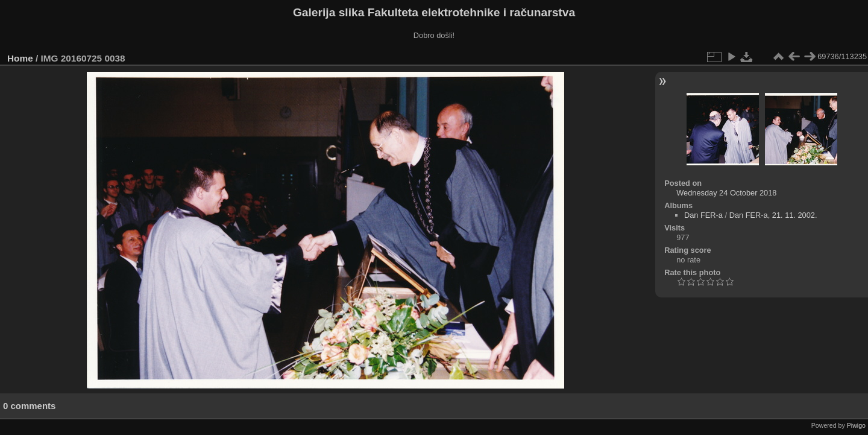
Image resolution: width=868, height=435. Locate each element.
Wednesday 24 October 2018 (726, 193)
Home (20, 58)
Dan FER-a (703, 215)
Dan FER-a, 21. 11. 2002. (773, 215)
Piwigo (856, 425)
